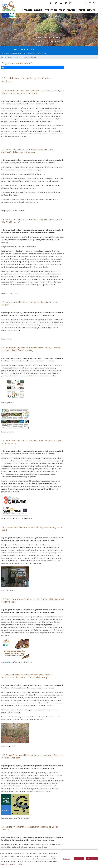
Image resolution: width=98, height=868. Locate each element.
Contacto (91, 10)
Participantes (51, 10)
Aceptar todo (79, 859)
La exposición (6, 735)
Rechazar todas (92, 859)
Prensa (62, 10)
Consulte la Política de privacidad (11, 864)
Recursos (71, 10)
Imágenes (81, 10)
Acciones (18, 57)
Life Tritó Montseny (7, 57)
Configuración (67, 859)
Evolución (38, 10)
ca (90, 2)
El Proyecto (27, 10)
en (93, 2)
